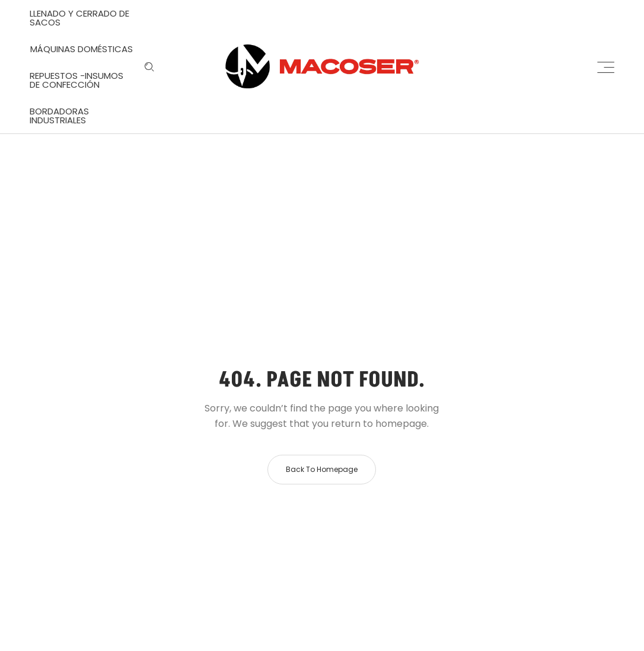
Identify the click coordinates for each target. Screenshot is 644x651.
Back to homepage (322, 469)
